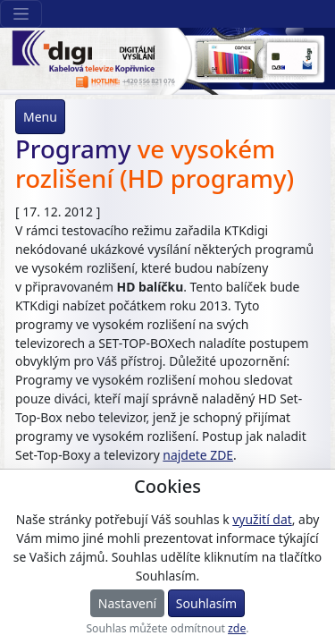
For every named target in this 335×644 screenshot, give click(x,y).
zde (237, 628)
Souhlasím (206, 603)
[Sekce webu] (21, 14)
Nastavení (127, 603)
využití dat (262, 519)
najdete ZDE (198, 455)
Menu (40, 117)
